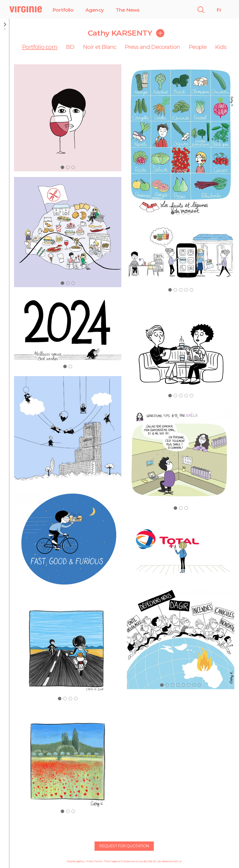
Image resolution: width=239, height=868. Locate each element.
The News (128, 10)
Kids (221, 47)
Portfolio (63, 10)
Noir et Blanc (100, 47)
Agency (95, 10)
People (198, 47)
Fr (219, 10)
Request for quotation (124, 846)
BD (70, 47)
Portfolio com (40, 47)
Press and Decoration (152, 47)
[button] (62, 167)
